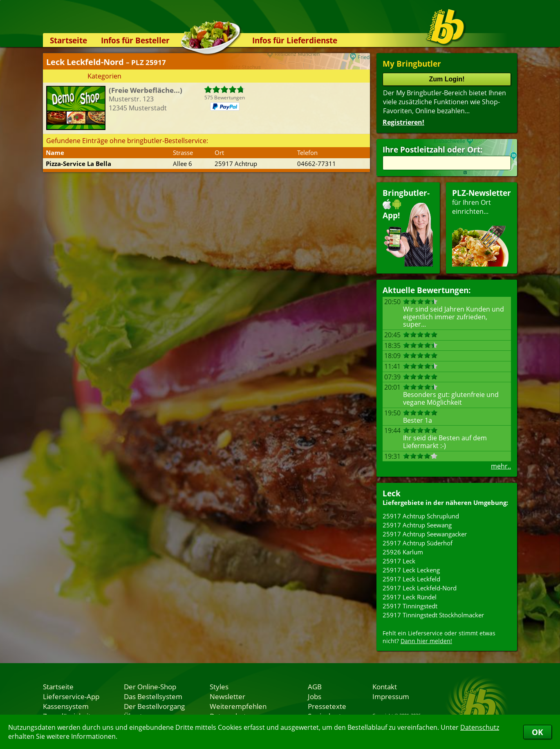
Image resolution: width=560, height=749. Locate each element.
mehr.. (501, 466)
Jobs (315, 696)
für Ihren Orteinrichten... (482, 227)
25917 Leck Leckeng (411, 570)
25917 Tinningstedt (410, 606)
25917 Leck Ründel (410, 597)
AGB (315, 686)
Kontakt (385, 686)
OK (538, 732)
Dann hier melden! (426, 641)
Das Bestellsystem (153, 696)
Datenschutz (480, 727)
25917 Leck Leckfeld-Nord (420, 588)
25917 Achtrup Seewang (417, 525)
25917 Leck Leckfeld (411, 579)
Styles (219, 686)
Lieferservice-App (71, 696)
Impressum (391, 696)
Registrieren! (403, 122)
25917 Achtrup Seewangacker (425, 534)
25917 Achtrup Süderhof (418, 543)
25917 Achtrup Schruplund (421, 516)
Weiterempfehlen (238, 706)
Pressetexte (327, 706)
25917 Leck (399, 561)
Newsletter (227, 696)
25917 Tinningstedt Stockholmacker (433, 615)
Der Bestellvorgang (154, 706)
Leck (392, 493)
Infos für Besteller (135, 40)
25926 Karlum (403, 552)
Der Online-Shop (150, 686)
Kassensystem (66, 706)
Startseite (68, 40)
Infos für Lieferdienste (295, 40)
